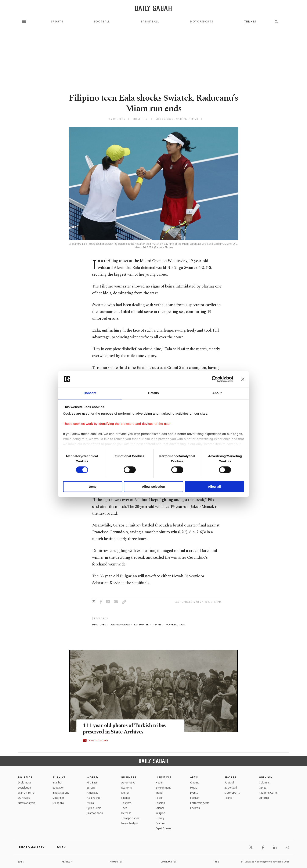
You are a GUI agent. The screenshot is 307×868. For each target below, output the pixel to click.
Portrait (195, 798)
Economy (127, 788)
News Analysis (26, 803)
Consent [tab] (90, 393)
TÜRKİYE (59, 777)
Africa (90, 803)
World (92, 777)
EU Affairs (24, 798)
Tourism (126, 803)
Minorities (58, 798)
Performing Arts (200, 803)
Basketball (150, 22)
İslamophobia (95, 813)
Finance (126, 798)
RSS (217, 862)
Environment (163, 788)
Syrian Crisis (94, 808)
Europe (91, 788)
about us (116, 862)
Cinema (195, 783)
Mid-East (92, 783)
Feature (160, 823)
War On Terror (27, 793)
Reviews (195, 808)
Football (102, 22)
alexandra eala (120, 624)
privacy (67, 862)
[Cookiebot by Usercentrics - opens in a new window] (215, 379)
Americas (92, 793)
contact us (169, 862)
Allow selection (153, 487)
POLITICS (25, 777)
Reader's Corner (269, 793)
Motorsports (202, 22)
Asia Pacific (93, 798)
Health (160, 783)
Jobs (21, 862)
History (160, 818)
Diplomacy (24, 783)
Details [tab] (153, 393)
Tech (124, 808)
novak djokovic (176, 624)
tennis (157, 624)
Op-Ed (263, 788)
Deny (93, 487)
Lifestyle (164, 777)
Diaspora (58, 803)
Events (194, 793)
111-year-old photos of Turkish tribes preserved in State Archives (125, 729)
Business (129, 777)
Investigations (61, 793)
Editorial (264, 798)
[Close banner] (243, 379)
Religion (160, 813)
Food (159, 798)
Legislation (24, 788)
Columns (264, 783)
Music (194, 788)
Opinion (266, 777)
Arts (194, 777)
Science (160, 808)
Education (58, 788)
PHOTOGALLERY (99, 740)
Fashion (160, 803)
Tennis (250, 22)
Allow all (214, 487)
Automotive (128, 783)
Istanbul (57, 783)
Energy (125, 793)
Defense (126, 813)
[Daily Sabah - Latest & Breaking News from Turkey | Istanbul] (153, 8)
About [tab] (217, 393)
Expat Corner (163, 828)
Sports (57, 22)
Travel (159, 793)
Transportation (130, 818)
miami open (99, 624)
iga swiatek (141, 624)
